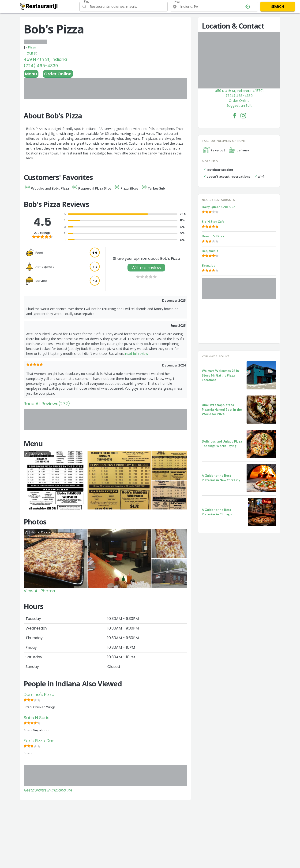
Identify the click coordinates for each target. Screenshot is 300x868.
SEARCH (278, 7)
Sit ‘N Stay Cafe (213, 222)
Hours (30, 53)
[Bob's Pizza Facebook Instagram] (243, 116)
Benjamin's (210, 251)
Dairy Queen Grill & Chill (220, 207)
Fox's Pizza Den (39, 741)
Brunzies (208, 265)
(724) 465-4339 (41, 66)
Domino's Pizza (39, 694)
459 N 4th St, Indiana (45, 59)
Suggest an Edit (239, 106)
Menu (31, 74)
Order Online (58, 74)
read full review (137, 353)
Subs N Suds (37, 718)
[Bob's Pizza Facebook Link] (235, 116)
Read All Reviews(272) (47, 404)
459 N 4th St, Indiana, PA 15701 (239, 91)
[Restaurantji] (39, 6)
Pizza (32, 47)
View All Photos (39, 591)
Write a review (146, 268)
